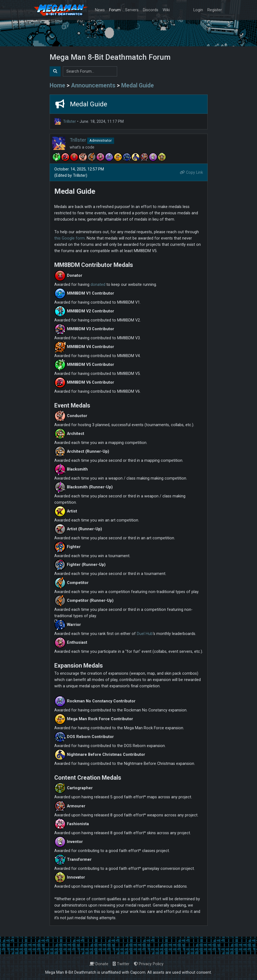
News (100, 10)
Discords (151, 10)
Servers (132, 10)
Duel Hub (145, 634)
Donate (99, 964)
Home (57, 85)
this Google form (70, 238)
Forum (115, 10)
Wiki (166, 10)
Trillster (70, 122)
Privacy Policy (149, 964)
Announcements (93, 85)
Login (198, 10)
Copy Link (191, 173)
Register (215, 10)
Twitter (121, 964)
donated (98, 285)
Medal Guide (138, 85)
